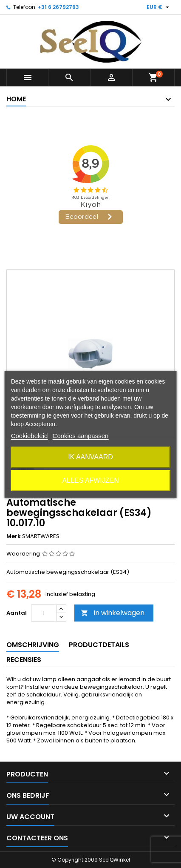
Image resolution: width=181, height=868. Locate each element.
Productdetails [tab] (99, 645)
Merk (14, 536)
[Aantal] (44, 613)
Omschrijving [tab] (33, 645)
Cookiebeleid (30, 436)
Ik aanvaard (90, 457)
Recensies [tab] (24, 660)
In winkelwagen (113, 613)
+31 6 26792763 (58, 7)
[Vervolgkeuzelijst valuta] (159, 7)
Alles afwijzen (90, 480)
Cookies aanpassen (81, 436)
